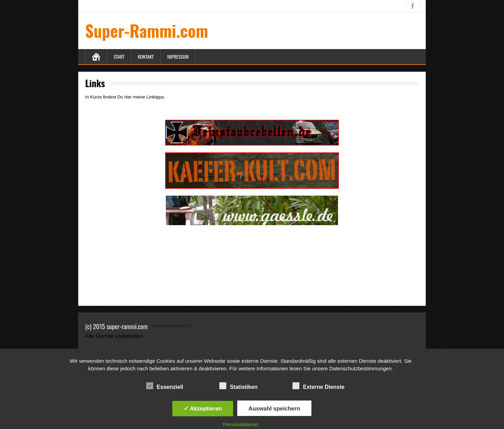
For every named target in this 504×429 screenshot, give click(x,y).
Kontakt (146, 56)
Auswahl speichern (274, 408)
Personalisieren (240, 424)
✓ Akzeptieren (203, 408)
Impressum (178, 56)
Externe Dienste (318, 386)
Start (119, 56)
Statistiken (238, 386)
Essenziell (165, 386)
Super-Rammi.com (147, 30)
